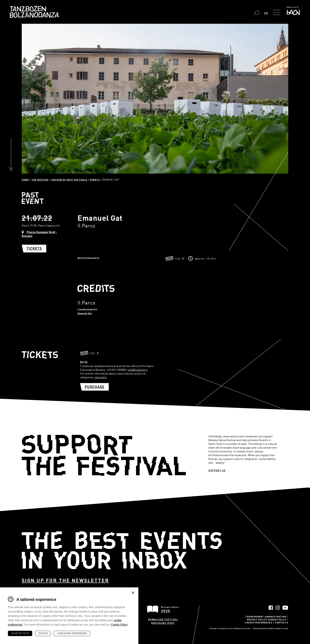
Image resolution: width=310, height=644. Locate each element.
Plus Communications (239, 629)
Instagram (278, 608)
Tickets (34, 248)
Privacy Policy (257, 619)
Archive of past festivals (69, 180)
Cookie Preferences (258, 622)
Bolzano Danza (34, 12)
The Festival (40, 180)
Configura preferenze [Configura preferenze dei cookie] (72, 633)
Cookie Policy (277, 619)
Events (95, 180)
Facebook (271, 608)
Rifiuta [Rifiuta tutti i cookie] (43, 633)
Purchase (95, 387)
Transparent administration (266, 616)
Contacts (282, 622)
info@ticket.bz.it (138, 370)
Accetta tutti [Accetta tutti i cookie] (20, 633)
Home (25, 180)
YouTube (285, 608)
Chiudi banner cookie (133, 593)
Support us (217, 470)
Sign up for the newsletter (65, 580)
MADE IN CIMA (282, 629)
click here (100, 377)
